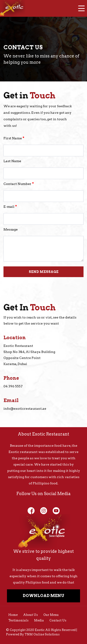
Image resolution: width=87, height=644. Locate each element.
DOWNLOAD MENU (43, 596)
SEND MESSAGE (44, 272)
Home (13, 615)
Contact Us (58, 620)
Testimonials (18, 620)
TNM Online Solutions (42, 634)
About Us (31, 615)
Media (39, 620)
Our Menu (51, 615)
